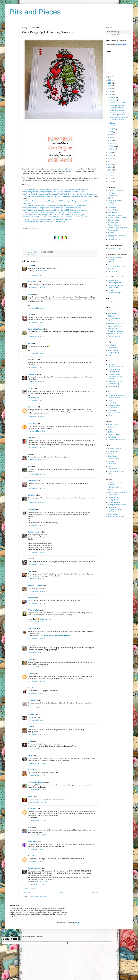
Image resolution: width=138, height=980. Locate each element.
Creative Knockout (114, 435)
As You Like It (112, 425)
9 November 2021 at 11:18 (36, 734)
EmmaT (30, 688)
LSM (109, 466)
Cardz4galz (112, 427)
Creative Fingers (113, 459)
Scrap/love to (112, 233)
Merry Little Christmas (115, 215)
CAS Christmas (113, 196)
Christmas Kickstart (114, 369)
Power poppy (32, 255)
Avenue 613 (112, 313)
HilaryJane (31, 495)
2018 (110, 158)
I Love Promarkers (114, 405)
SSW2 (110, 415)
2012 (110, 176)
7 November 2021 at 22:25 (36, 591)
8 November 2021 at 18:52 (36, 694)
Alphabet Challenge (114, 449)
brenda (30, 294)
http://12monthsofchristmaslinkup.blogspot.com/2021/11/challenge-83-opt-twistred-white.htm (55, 189)
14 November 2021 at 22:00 (37, 821)
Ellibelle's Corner (33, 397)
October (113, 123)
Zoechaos (31, 674)
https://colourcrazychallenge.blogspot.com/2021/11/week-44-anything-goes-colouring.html (54, 217)
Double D (111, 400)
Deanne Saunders (34, 868)
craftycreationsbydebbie (36, 782)
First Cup (111, 262)
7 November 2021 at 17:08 (36, 447)
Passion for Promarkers (116, 381)
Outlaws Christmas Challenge (118, 218)
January (113, 149)
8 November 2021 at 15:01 (36, 667)
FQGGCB (111, 461)
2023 (110, 89)
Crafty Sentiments (114, 372)
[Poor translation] (14, 939)
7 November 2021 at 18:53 (36, 503)
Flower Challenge (114, 210)
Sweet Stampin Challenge (116, 517)
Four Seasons (112, 212)
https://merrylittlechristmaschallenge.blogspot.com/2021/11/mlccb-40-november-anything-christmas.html (60, 194)
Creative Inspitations (115, 398)
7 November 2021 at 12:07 (36, 353)
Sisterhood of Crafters (115, 413)
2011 (110, 179)
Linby (30, 645)
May (112, 138)
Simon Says (112, 410)
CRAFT (110, 429)
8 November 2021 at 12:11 (36, 653)
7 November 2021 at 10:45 (36, 322)
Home (61, 893)
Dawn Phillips (33, 282)
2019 (110, 156)
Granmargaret (33, 842)
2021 (110, 95)
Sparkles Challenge (114, 293)
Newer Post (27, 893)
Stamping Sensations (67, 169)
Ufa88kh (31, 796)
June (112, 135)
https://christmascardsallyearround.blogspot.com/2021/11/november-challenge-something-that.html (58, 196)
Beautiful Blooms (113, 280)
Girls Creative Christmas (116, 324)
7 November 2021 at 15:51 (36, 417)
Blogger (78, 923)
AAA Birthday (112, 345)
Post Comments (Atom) (39, 896)
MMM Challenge (113, 350)
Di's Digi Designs (113, 500)
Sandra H (31, 715)
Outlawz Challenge (114, 220)
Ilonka (30, 727)
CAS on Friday (113, 451)
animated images (34, 228)
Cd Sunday (111, 316)
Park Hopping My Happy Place (118, 228)
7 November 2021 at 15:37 (36, 382)
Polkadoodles (112, 469)
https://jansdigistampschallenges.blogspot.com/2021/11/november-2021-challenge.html (54, 192)
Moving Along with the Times (117, 440)
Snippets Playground (115, 334)
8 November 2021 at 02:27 (36, 622)
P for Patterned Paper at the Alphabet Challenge (119, 119)
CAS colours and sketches (116, 367)
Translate (120, 35)
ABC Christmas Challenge (116, 395)
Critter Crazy (112, 208)
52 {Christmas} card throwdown (114, 484)
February (113, 146)
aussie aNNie (32, 629)
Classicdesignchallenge (116, 283)
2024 (110, 86)
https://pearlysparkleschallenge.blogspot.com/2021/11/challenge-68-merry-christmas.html (54, 205)
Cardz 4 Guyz (112, 364)
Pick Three (111, 290)
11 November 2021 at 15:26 (37, 790)
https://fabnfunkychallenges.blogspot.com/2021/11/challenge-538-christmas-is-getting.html (55, 210)
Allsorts (110, 490)
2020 (110, 153)
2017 (110, 161)
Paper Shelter (112, 408)
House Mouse (112, 348)
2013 (110, 173)
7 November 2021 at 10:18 (36, 308)
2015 (110, 167)
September (114, 126)
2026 (110, 80)
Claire (30, 315)
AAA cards (111, 311)
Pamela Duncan (33, 856)
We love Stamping (114, 336)
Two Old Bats (112, 271)
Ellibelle (30, 388)
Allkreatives (112, 193)
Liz (29, 454)
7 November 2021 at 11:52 (36, 337)
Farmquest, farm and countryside (115, 258)
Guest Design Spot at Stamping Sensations (118, 114)
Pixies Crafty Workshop (115, 331)
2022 (110, 92)
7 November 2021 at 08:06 (36, 287)
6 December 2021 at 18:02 (36, 861)
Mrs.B (30, 741)
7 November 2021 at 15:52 (36, 431)
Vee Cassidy (32, 700)
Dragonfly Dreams (114, 318)
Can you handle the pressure (117, 492)
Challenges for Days (114, 248)
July (112, 132)
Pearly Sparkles (113, 230)
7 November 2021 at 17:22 (36, 460)
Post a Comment (31, 889)
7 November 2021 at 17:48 (36, 488)
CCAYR (110, 198)
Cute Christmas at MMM (118, 103)
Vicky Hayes (32, 407)
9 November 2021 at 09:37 (36, 720)
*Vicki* (30, 755)
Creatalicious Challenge (116, 285)
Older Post (94, 893)
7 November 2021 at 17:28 (36, 474)
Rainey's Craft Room (35, 329)
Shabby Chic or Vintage (117, 110)
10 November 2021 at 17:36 (37, 763)
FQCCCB (111, 264)
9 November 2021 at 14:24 (36, 749)
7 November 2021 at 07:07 (36, 275)
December (114, 97)
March (112, 143)
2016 (110, 164)
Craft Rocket (112, 432)
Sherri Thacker (33, 770)
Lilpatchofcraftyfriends (115, 326)
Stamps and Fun (113, 353)
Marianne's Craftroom (35, 585)
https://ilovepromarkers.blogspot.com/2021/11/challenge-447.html (46, 221)
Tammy (30, 571)
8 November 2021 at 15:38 (36, 681)
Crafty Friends (112, 495)
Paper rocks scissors (115, 225)
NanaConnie (32, 809)
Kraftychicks (112, 437)
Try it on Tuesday (113, 384)
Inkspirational (112, 507)
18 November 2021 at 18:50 (37, 835)
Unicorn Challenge (114, 386)
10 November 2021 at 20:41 (37, 775)
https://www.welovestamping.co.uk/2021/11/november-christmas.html (47, 219)
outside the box (113, 223)
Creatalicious (112, 205)
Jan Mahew (32, 509)
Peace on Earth (113, 329)
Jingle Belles (112, 464)
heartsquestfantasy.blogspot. (117, 505)
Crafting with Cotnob (41, 270)
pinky (30, 827)
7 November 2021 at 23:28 (36, 603)
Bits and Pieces (35, 12)
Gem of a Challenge (114, 502)
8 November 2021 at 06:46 (36, 638)
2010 (110, 181)
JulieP (30, 659)
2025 (110, 83)
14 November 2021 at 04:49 (37, 802)
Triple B (110, 355)
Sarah (30, 466)
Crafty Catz (112, 454)
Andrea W (31, 598)
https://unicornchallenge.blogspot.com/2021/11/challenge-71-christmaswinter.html (52, 208)
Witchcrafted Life (34, 610)
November (114, 100)
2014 (110, 170)
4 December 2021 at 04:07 (36, 849)
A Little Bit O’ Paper (41, 881)
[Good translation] (6, 939)
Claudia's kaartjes (34, 532)
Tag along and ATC (114, 239)
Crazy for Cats (113, 456)
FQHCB (110, 321)
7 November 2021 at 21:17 (36, 579)
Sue (29, 559)
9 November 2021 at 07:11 (36, 708)
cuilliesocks (32, 374)
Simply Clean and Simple (116, 471)
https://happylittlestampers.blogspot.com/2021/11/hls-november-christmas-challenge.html (54, 215)
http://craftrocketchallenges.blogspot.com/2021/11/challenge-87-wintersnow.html (51, 212)
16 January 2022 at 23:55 (36, 884)
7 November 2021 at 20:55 (36, 564)
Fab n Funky (112, 403)
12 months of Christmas (116, 191)
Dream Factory (113, 288)
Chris (30, 438)
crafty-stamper (33, 481)
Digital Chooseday (114, 374)
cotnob (30, 265)
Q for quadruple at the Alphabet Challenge (117, 106)
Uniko (110, 474)
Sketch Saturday (113, 514)
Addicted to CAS (113, 487)
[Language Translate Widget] (118, 32)
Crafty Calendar (113, 497)
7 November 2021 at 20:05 (36, 552)
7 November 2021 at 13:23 (36, 367)
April (112, 140)
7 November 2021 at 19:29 (36, 525)
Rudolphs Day (112, 302)
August (113, 129)
